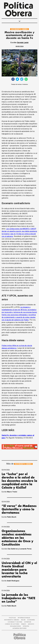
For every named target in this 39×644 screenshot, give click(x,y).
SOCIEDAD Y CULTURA (15, 622)
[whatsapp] (26, 79)
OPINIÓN (26, 626)
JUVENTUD (28, 622)
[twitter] (17, 79)
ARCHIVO (31, 624)
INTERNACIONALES (24, 618)
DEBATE (24, 624)
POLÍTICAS (12, 618)
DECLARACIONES (15, 626)
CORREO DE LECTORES (12, 624)
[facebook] (13, 79)
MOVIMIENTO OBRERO (20, 29)
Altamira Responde (20, 628)
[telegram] (22, 79)
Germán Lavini (23, 43)
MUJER (23, 620)
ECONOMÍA (31, 620)
